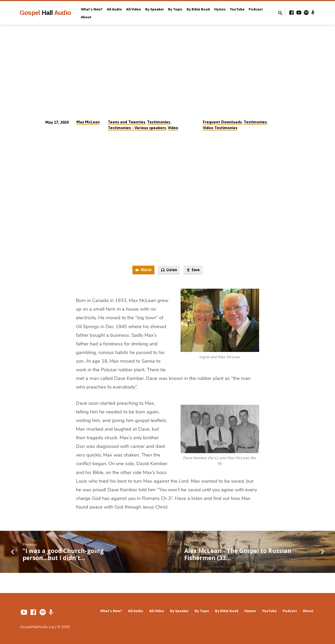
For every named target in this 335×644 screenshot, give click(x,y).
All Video (134, 9)
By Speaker (155, 9)
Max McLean (88, 122)
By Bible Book (198, 9)
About (86, 17)
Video (173, 128)
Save (194, 270)
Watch (142, 270)
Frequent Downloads (222, 122)
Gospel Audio (45, 13)
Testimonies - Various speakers (137, 128)
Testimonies (159, 122)
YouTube (237, 9)
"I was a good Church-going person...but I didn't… (63, 555)
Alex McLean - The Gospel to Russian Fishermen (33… (238, 555)
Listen (169, 270)
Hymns (220, 9)
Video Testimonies (220, 128)
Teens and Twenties (127, 122)
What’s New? (92, 9)
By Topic (175, 9)
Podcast (256, 9)
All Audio (114, 9)
